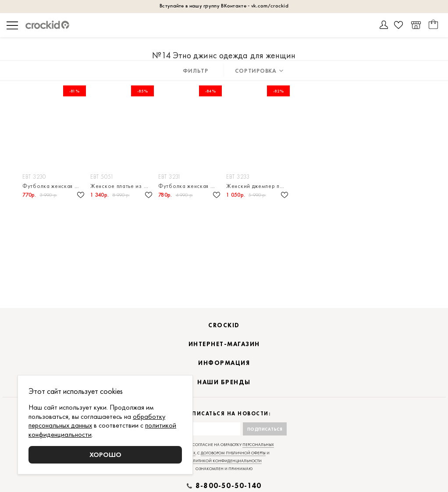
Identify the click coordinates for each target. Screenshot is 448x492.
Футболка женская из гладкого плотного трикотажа (190, 186)
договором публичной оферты (233, 453)
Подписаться (265, 429)
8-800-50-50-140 (228, 486)
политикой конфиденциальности (224, 461)
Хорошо (105, 455)
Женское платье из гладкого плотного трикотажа (122, 186)
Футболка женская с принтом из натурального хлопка (54, 186)
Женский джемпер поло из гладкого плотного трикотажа (258, 186)
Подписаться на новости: (224, 414)
